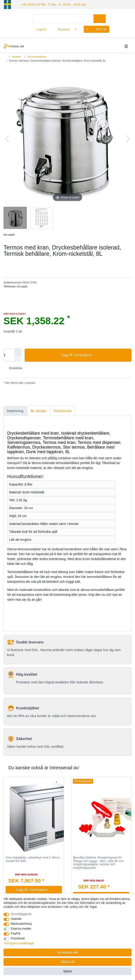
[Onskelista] (78, 29)
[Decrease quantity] (18, 358)
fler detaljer (39, 411)
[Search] (100, 18)
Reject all (67, 962)
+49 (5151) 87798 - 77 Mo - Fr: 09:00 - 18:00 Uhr (51, 4)
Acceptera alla (68, 952)
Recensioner (63, 411)
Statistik (16, 919)
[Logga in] (40, 29)
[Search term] (63, 18)
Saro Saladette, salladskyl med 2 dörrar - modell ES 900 (34, 859)
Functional (18, 938)
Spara (67, 971)
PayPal (16, 933)
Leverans (30, 383)
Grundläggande (21, 914)
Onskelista (14, 368)
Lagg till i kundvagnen (94, 355)
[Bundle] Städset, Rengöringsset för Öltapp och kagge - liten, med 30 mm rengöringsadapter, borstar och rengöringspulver (98, 862)
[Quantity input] (9, 355)
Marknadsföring (21, 924)
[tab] (15, 411)
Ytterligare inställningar (19, 943)
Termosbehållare (36, 56)
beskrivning (15, 411)
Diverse (16, 56)
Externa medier (21, 929)
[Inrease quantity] (18, 352)
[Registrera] (61, 29)
